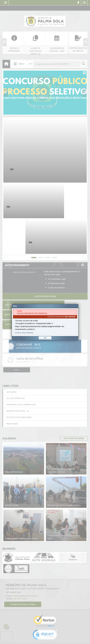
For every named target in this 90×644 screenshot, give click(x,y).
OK (45, 338)
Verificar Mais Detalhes (24, 333)
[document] (45, 322)
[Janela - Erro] (45, 322)
